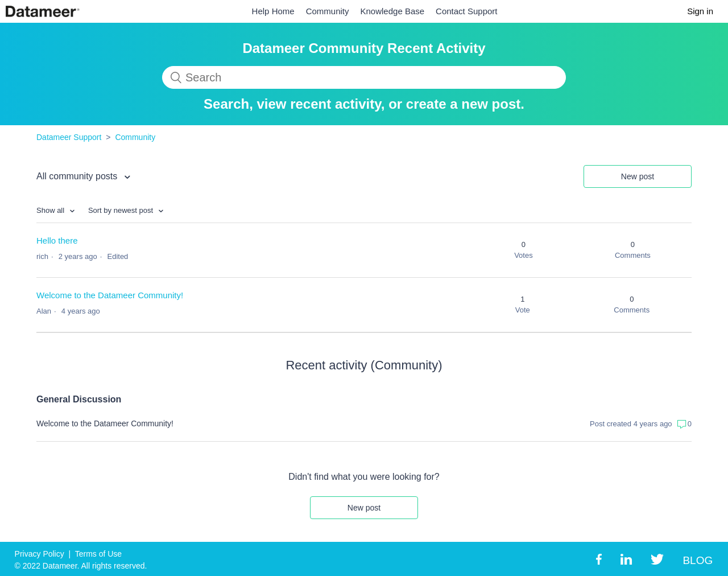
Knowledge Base (393, 11)
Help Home (273, 11)
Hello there (57, 240)
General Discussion (79, 399)
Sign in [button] (700, 11)
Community (328, 11)
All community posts (78, 176)
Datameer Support (69, 137)
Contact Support (466, 11)
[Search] (364, 77)
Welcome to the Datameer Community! (110, 295)
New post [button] (638, 176)
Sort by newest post (122, 210)
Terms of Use (98, 554)
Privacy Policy (40, 554)
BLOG (698, 560)
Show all (51, 210)
